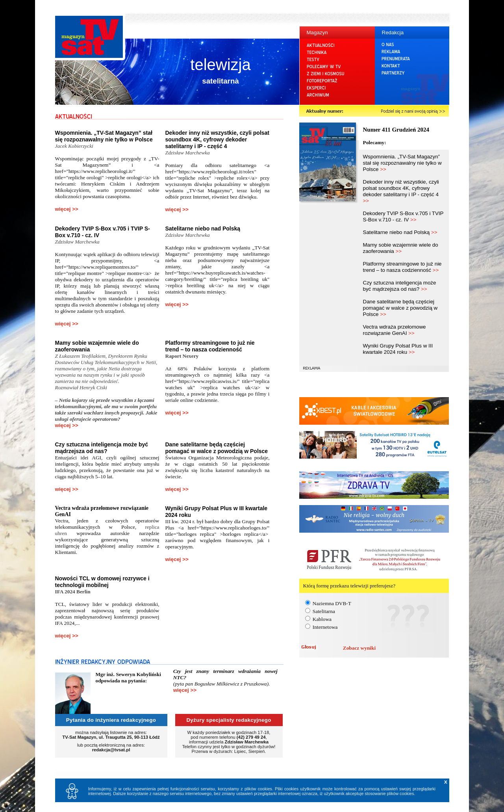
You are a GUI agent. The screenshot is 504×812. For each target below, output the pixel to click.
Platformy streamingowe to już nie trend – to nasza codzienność (210, 346)
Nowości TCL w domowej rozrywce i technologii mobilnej (102, 582)
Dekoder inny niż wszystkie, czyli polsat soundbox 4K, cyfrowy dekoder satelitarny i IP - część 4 (218, 139)
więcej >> (67, 209)
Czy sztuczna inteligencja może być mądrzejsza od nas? (102, 448)
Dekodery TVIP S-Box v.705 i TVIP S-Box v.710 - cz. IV (403, 216)
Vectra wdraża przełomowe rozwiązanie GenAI (395, 330)
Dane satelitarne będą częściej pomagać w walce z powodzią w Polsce (217, 448)
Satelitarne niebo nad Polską (203, 229)
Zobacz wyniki (359, 648)
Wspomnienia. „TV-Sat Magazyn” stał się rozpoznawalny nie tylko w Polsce (104, 136)
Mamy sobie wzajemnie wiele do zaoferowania (401, 248)
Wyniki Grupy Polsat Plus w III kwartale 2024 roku (398, 349)
